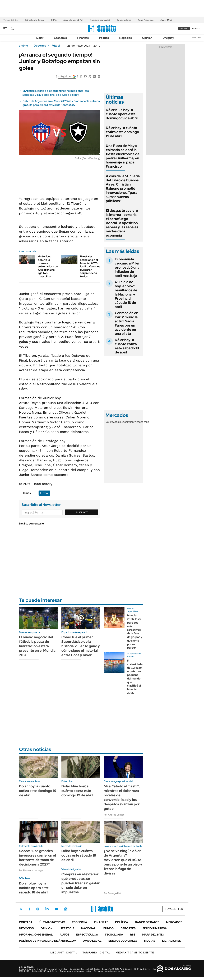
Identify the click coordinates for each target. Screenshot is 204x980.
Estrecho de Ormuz (34, 20)
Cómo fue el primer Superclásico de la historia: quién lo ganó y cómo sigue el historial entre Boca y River (81, 646)
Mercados (174, 922)
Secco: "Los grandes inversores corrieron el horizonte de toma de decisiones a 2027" (37, 858)
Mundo (108, 928)
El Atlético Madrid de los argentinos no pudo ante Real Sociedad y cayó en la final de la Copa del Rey (56, 93)
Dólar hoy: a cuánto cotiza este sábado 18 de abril (127, 346)
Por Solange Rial (112, 893)
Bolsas (120, 422)
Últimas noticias (52, 922)
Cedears (144, 422)
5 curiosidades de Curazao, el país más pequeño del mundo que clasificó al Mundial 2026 (135, 677)
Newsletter (196, 38)
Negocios (126, 38)
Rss (133, 935)
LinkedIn (47, 909)
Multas (150, 941)
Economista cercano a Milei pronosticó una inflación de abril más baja (127, 267)
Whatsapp (66, 909)
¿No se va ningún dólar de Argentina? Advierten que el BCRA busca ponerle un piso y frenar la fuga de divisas (123, 862)
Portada (26, 922)
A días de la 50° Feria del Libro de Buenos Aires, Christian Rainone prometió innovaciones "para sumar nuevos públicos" (123, 188)
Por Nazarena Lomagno (32, 870)
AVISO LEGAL (92, 941)
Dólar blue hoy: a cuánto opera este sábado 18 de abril (34, 888)
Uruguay (168, 38)
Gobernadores (124, 20)
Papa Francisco (146, 20)
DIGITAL (64, 953)
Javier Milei (166, 20)
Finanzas (83, 38)
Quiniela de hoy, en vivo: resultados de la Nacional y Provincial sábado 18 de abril (126, 294)
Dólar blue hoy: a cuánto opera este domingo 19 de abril (122, 114)
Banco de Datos (147, 922)
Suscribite (82, 512)
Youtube (56, 909)
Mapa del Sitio (153, 935)
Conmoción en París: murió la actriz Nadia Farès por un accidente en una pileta (127, 323)
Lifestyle (67, 928)
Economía (60, 38)
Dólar (40, 38)
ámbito (24, 46)
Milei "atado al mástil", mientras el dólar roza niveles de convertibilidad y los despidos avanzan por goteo (122, 797)
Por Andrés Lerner (114, 815)
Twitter (21, 909)
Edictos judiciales (123, 941)
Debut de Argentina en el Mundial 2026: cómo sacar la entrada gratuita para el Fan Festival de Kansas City (61, 103)
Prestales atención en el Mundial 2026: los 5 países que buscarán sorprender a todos (90, 266)
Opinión (147, 38)
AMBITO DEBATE (135, 953)
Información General (36, 935)
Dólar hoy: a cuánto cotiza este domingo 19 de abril (122, 132)
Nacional (88, 928)
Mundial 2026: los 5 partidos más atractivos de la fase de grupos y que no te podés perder (135, 632)
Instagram (38, 909)
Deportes (40, 46)
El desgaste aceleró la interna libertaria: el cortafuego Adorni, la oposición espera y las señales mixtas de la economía (122, 223)
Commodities (132, 422)
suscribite (184, 29)
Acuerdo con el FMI (73, 20)
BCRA (54, 20)
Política (104, 38)
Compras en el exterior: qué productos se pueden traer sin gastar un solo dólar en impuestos (80, 883)
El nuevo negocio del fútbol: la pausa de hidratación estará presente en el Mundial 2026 (38, 646)
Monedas (111, 422)
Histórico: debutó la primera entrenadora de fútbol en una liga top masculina (48, 266)
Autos (64, 935)
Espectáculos (87, 935)
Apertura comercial (100, 20)
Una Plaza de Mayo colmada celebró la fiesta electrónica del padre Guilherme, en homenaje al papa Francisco (123, 156)
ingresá (196, 29)
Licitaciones (171, 941)
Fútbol (56, 46)
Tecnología (114, 935)
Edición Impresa (155, 928)
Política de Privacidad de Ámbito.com (48, 941)
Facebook (29, 909)
